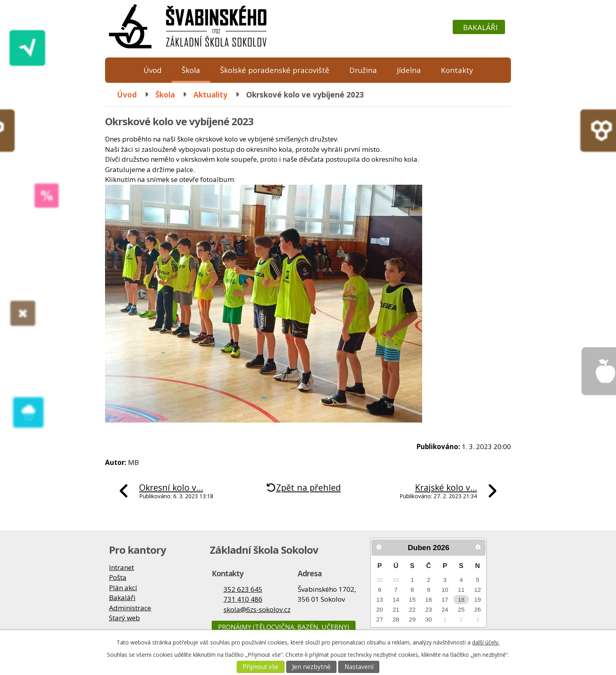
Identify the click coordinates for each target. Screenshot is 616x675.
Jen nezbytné (311, 667)
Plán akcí (123, 588)
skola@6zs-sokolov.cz (257, 609)
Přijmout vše (260, 667)
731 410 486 (243, 599)
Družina (363, 70)
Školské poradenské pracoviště (275, 70)
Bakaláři (480, 27)
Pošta (118, 577)
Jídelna (409, 70)
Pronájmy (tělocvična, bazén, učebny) (284, 627)
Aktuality (210, 95)
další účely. (486, 642)
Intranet (121, 567)
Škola (191, 70)
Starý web (124, 618)
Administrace (130, 608)
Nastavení (359, 667)
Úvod (153, 70)
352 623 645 (243, 589)
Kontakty (457, 70)
